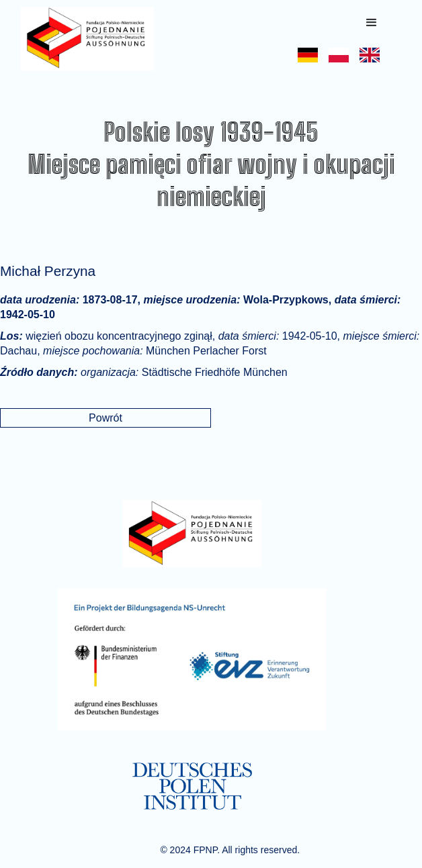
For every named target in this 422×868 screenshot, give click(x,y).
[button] (372, 23)
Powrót (105, 418)
